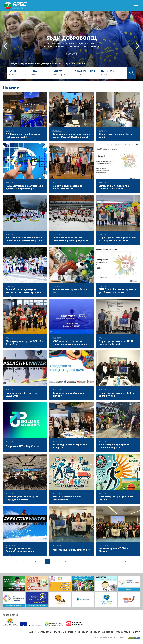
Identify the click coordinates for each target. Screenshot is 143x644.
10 (78, 561)
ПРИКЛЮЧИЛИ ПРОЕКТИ (65, 632)
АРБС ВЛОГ (95, 632)
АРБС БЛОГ (83, 632)
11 (84, 561)
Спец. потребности (85, 71)
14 (102, 561)
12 (90, 561)
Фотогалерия (45, 632)
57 (120, 561)
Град (34, 71)
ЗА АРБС (32, 632)
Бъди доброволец (71, 38)
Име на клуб (108, 71)
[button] (138, 46)
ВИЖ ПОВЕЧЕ (71, 54)
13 (96, 561)
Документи (108, 632)
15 (108, 561)
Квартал (58, 71)
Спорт (13, 71)
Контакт (136, 632)
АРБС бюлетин (123, 632)
